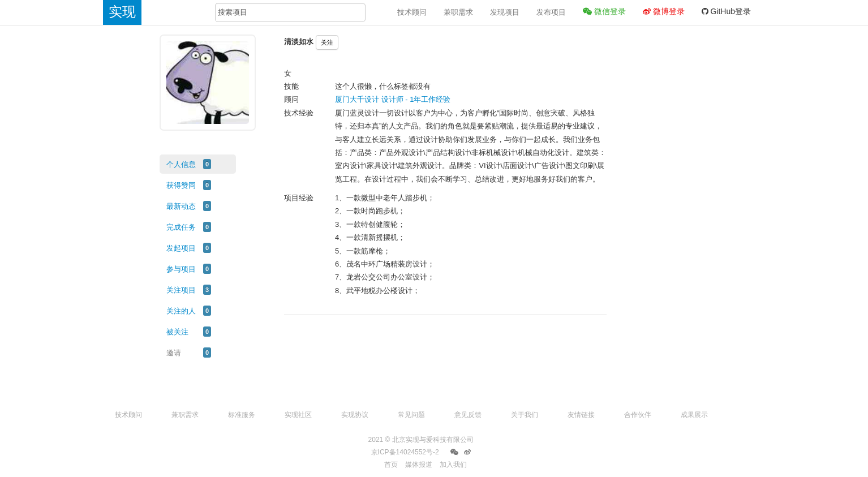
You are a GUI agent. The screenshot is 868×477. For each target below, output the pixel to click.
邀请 (174, 353)
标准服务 (242, 415)
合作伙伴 (638, 415)
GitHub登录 (726, 11)
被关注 (177, 332)
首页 (391, 465)
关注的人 (181, 311)
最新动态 (181, 206)
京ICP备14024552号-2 (405, 452)
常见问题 (411, 415)
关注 (327, 42)
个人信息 (181, 164)
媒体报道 (419, 465)
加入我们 (453, 465)
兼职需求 (458, 12)
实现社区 (298, 415)
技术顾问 (412, 12)
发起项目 (181, 248)
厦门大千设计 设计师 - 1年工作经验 (393, 99)
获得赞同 (181, 185)
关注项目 (181, 290)
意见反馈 (468, 415)
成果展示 (694, 415)
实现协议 (355, 415)
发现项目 (505, 12)
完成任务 (181, 227)
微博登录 (664, 11)
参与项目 (181, 269)
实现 (122, 12)
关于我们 (525, 415)
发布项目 (551, 12)
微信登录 (604, 11)
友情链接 (581, 415)
